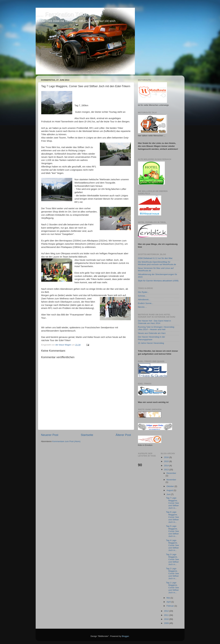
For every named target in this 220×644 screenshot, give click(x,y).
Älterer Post (123, 435)
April (169, 602)
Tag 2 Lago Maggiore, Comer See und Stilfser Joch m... (172, 574)
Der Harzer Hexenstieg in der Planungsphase (152, 338)
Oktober (171, 486)
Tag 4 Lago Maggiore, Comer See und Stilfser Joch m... (172, 545)
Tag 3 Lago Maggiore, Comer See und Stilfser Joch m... (172, 559)
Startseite (87, 435)
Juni (169, 494)
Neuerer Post (50, 435)
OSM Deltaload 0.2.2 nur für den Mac (155, 258)
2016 (167, 457)
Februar (170, 606)
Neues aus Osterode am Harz (152, 333)
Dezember (171, 473)
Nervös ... (142, 307)
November (171, 480)
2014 (167, 466)
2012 (167, 611)
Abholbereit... (144, 300)
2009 (167, 623)
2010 (167, 619)
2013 (167, 470)
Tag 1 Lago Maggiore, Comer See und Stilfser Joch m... (172, 588)
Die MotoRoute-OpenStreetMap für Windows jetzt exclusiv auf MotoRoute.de (157, 263)
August (170, 490)
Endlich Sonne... (146, 303)
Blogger (125, 636)
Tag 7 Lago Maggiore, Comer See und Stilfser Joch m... (172, 503)
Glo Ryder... (143, 292)
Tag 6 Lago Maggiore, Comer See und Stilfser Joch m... (172, 517)
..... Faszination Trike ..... (66, 14)
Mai (169, 598)
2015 (167, 461)
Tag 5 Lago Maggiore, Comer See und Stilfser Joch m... (172, 531)
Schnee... (142, 296)
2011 (167, 615)
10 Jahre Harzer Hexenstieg (151, 343)
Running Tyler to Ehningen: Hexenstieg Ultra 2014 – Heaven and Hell (156, 328)
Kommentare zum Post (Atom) (66, 441)
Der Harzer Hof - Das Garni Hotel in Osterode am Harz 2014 (154, 322)
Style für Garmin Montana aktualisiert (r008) (158, 281)
